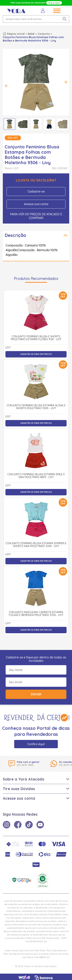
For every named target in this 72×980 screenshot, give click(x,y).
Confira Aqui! (36, 744)
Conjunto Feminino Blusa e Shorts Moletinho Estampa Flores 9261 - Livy (36, 338)
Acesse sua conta (36, 204)
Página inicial (16, 34)
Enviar (36, 694)
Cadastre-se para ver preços (36, 354)
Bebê (31, 34)
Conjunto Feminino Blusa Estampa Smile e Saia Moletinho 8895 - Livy (36, 476)
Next (65, 82)
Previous (7, 86)
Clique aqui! (54, 3)
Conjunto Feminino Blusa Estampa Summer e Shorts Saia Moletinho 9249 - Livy (36, 545)
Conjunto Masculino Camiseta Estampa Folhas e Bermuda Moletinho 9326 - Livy (36, 614)
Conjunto (44, 34)
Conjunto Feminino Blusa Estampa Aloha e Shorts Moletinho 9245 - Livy (36, 407)
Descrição (15, 235)
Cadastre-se (36, 191)
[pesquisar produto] (65, 19)
